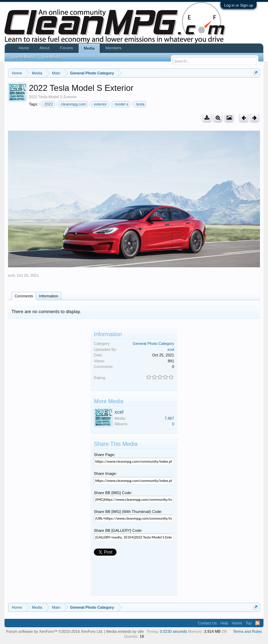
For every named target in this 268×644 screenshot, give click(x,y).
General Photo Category (153, 343)
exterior (99, 104)
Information (49, 296)
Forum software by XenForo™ (55, 631)
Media (89, 48)
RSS (258, 623)
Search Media (23, 57)
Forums (66, 48)
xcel (12, 275)
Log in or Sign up (239, 5)
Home (24, 48)
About (44, 48)
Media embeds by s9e (125, 631)
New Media (51, 57)
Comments (24, 296)
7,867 (169, 418)
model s (121, 104)
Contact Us (207, 623)
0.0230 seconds (173, 631)
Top (249, 623)
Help (225, 623)
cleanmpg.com (73, 104)
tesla (139, 104)
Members (113, 48)
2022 (47, 104)
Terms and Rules (248, 631)
